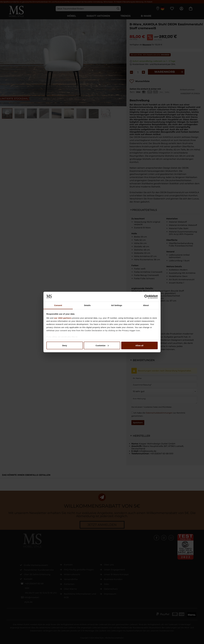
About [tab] (146, 305)
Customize (102, 345)
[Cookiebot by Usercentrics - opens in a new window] (146, 297)
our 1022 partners (63, 318)
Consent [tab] (58, 305)
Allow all (139, 345)
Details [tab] (87, 305)
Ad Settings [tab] (117, 305)
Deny (65, 345)
